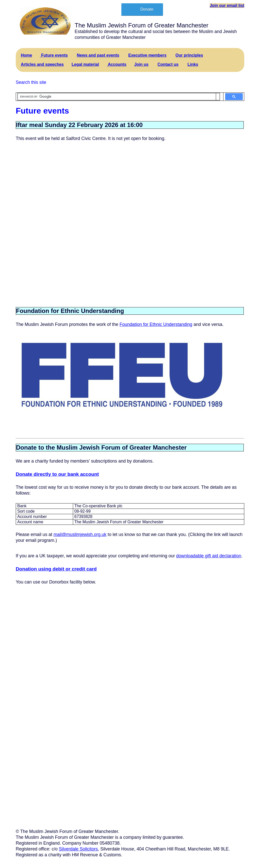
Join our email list (227, 5)
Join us (141, 64)
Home (26, 55)
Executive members (147, 55)
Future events (54, 55)
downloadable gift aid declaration (209, 556)
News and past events (98, 55)
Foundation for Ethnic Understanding (156, 324)
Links (193, 64)
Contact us (168, 64)
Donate (147, 9)
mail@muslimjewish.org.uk (80, 534)
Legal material (85, 64)
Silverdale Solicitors (78, 849)
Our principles (189, 55)
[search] (117, 97)
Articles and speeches (42, 64)
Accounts (117, 64)
